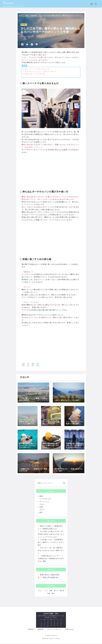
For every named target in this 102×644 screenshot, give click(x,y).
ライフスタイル (45, 499)
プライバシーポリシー (54, 630)
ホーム (21, 16)
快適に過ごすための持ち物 (35, 74)
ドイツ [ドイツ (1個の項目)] (46, 591)
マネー (42, 505)
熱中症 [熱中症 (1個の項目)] (62, 591)
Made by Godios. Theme (51, 639)
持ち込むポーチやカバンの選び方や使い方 (41, 72)
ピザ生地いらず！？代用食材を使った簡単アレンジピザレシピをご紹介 (51, 543)
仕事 (41, 507)
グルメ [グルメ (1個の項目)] (40, 591)
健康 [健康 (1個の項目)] (51, 591)
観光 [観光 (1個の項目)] (53, 594)
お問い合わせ (69, 630)
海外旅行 (34, 16)
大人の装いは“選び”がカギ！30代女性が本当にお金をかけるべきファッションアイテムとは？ (51, 535)
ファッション (44, 502)
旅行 (27, 16)
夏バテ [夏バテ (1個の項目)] (56, 591)
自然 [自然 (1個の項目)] (49, 594)
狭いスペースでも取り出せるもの (37, 69)
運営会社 (31, 630)
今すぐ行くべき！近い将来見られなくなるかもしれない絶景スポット (51, 551)
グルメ (42, 510)
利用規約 (41, 630)
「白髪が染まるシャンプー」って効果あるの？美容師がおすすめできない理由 (51, 559)
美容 (41, 497)
